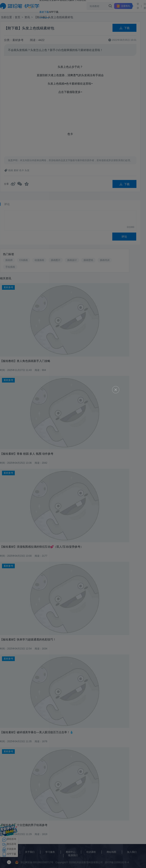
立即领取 (73, 435)
